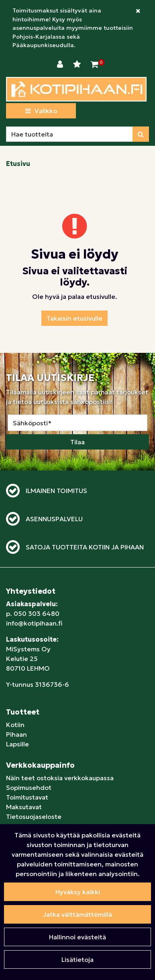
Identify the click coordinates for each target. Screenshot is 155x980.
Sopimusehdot (29, 787)
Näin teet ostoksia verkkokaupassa (60, 778)
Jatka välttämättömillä (77, 914)
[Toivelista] (78, 64)
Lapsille (17, 744)
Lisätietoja (77, 959)
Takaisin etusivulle (74, 318)
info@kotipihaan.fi (34, 623)
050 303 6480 (37, 613)
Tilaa (77, 442)
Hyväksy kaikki (78, 892)
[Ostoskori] (95, 64)
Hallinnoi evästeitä (77, 937)
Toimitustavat (27, 797)
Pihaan (16, 734)
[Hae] (69, 134)
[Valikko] (41, 111)
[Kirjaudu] (61, 64)
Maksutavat (24, 807)
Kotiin (15, 725)
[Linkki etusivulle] (76, 89)
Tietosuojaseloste (34, 816)
